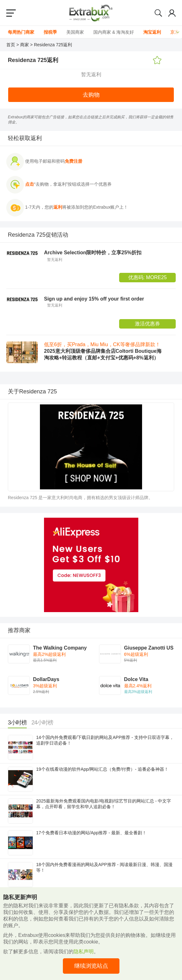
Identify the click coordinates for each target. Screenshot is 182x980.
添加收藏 (157, 60)
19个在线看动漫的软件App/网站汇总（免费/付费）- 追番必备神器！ (102, 769)
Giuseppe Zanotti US (149, 648)
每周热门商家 (21, 32)
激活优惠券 (147, 324)
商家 (25, 45)
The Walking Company (60, 648)
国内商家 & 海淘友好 (114, 32)
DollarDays (46, 679)
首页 (11, 45)
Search (158, 13)
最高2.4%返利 (138, 686)
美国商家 (75, 32)
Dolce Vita (136, 679)
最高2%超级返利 (49, 654)
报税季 (50, 32)
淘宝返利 (152, 32)
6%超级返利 (136, 654)
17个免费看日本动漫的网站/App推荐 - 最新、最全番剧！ (91, 833)
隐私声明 (84, 952)
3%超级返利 (45, 686)
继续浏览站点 (91, 966)
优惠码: (148, 277)
